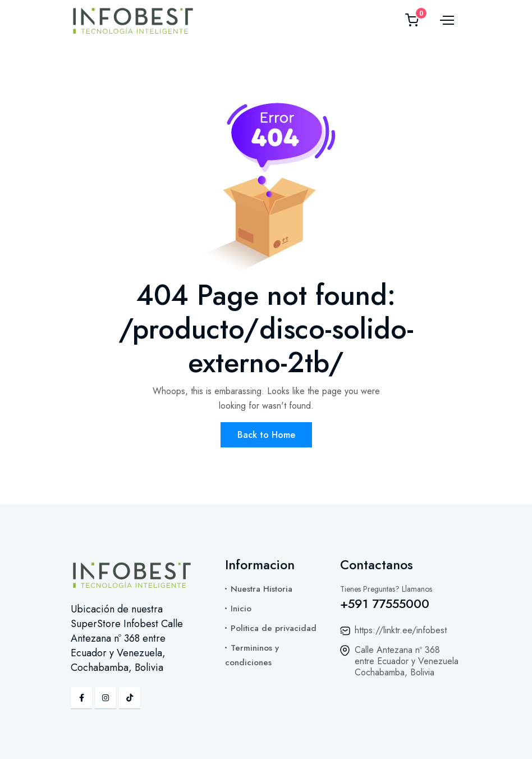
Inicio (241, 609)
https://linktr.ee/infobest (401, 630)
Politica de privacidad (274, 628)
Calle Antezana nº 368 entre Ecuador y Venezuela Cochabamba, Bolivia (407, 661)
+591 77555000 (385, 603)
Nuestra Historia (262, 589)
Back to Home (266, 435)
